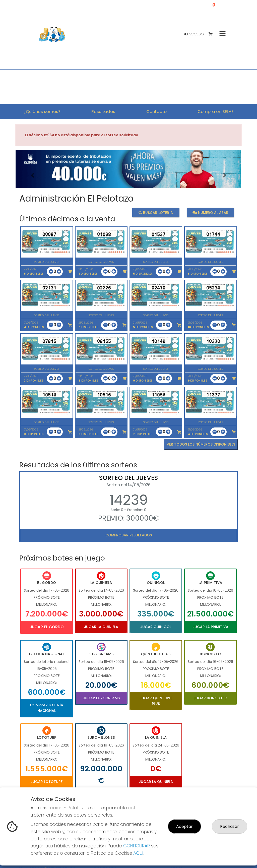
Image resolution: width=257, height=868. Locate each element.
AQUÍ (138, 853)
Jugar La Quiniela (101, 627)
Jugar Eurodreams (101, 698)
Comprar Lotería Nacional (47, 708)
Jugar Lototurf (47, 782)
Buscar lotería (156, 213)
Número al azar (210, 213)
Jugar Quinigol (156, 627)
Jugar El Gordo (47, 627)
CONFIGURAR (137, 846)
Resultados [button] (103, 111)
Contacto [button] (156, 111)
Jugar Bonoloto (210, 698)
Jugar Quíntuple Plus (156, 701)
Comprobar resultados (129, 535)
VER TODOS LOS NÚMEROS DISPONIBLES (201, 444)
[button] (33, 175)
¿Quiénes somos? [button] (42, 111)
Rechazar (230, 826)
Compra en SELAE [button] (215, 111)
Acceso (194, 34)
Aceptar (184, 826)
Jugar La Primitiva (210, 627)
